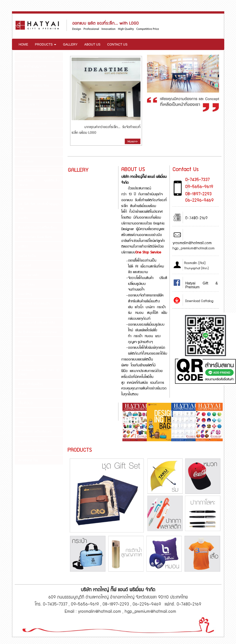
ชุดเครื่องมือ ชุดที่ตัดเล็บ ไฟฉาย (39, 183)
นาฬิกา (23, 246)
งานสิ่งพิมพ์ (26, 161)
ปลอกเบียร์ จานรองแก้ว (34, 303)
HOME (23, 44)
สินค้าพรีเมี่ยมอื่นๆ (30, 384)
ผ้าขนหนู (24, 313)
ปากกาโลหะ (27, 284)
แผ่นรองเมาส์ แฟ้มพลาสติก (37, 322)
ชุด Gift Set (26, 194)
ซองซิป (23, 218)
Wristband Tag (28, 460)
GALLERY (70, 44)
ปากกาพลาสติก (29, 275)
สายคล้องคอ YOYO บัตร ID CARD (39, 372)
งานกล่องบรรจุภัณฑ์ (32, 171)
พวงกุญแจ (25, 341)
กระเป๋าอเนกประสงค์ (32, 123)
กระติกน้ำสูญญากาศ (32, 66)
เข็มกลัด (24, 152)
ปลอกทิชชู (25, 294)
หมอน (22, 422)
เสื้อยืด (22, 394)
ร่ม (20, 351)
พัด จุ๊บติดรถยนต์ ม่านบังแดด (38, 332)
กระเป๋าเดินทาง (29, 114)
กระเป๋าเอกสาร (28, 104)
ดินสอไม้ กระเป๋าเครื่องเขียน (37, 227)
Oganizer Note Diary (32, 441)
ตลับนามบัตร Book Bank (35, 237)
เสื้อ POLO (25, 403)
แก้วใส (23, 142)
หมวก (22, 413)
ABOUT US (92, 44)
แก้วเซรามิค (26, 133)
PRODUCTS (46, 44)
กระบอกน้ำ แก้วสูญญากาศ (36, 57)
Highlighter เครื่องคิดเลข (35, 432)
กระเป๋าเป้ (25, 95)
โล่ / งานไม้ (26, 360)
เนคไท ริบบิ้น (27, 256)
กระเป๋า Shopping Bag (34, 85)
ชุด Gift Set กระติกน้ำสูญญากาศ (39, 206)
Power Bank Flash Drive (35, 451)
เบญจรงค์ (25, 265)
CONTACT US (117, 44)
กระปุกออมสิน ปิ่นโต (32, 76)
